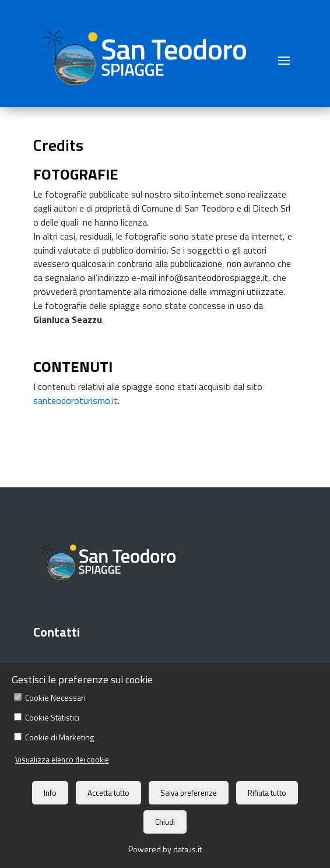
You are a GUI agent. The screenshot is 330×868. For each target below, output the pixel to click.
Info (50, 793)
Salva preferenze (189, 793)
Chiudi (165, 822)
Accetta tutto (108, 793)
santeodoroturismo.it (76, 400)
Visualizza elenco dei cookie (62, 760)
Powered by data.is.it (165, 849)
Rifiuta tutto (267, 793)
